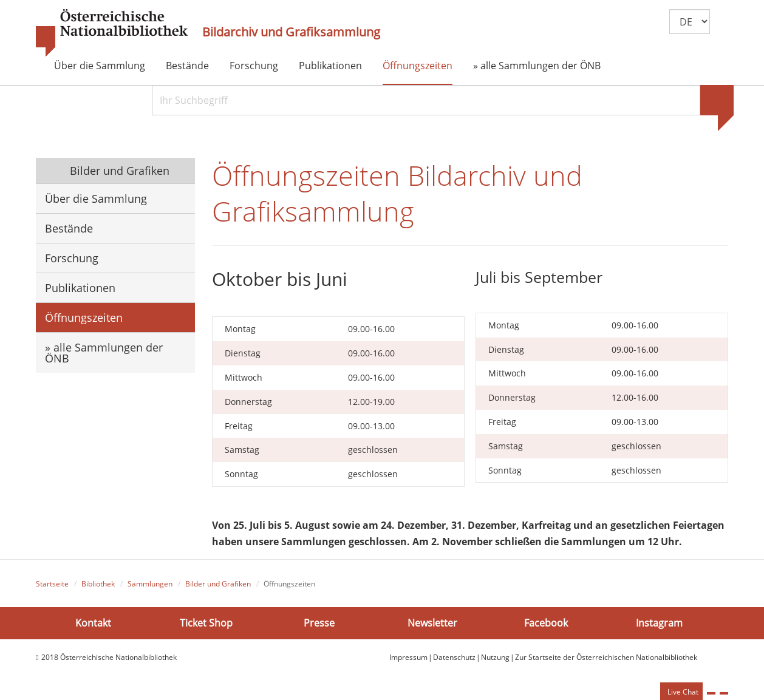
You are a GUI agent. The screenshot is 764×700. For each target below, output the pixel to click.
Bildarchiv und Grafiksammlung (291, 32)
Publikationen (330, 66)
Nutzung (495, 657)
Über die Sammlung (100, 66)
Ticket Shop (206, 622)
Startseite (52, 584)
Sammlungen (150, 584)
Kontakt (93, 622)
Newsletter (432, 622)
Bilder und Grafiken (118, 171)
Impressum (408, 657)
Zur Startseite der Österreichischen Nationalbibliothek (606, 657)
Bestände (187, 66)
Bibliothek (98, 584)
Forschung (254, 66)
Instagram (659, 622)
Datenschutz (454, 657)
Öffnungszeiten (418, 66)
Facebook (546, 622)
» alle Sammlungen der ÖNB (537, 66)
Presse (319, 622)
